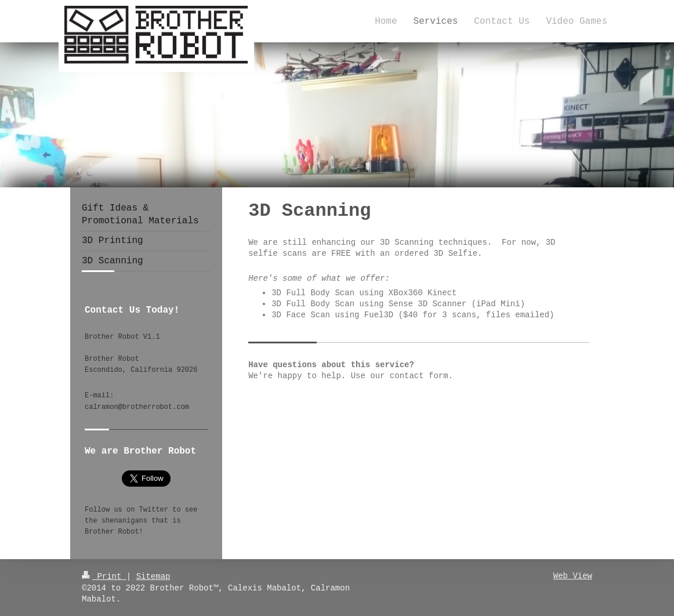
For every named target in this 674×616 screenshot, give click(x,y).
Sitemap (153, 576)
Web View (573, 576)
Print (104, 576)
